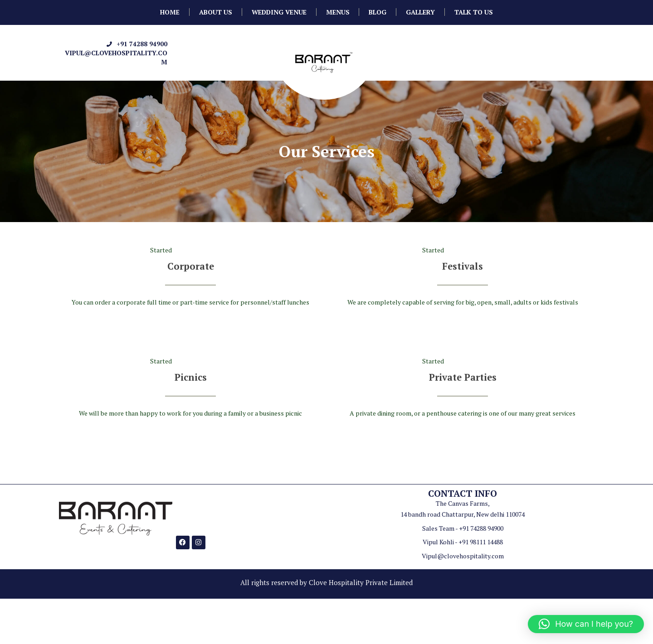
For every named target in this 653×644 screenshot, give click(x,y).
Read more (191, 328)
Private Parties (463, 377)
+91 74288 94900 (142, 44)
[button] (586, 624)
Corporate (190, 266)
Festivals (463, 266)
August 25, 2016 (200, 250)
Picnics (191, 377)
